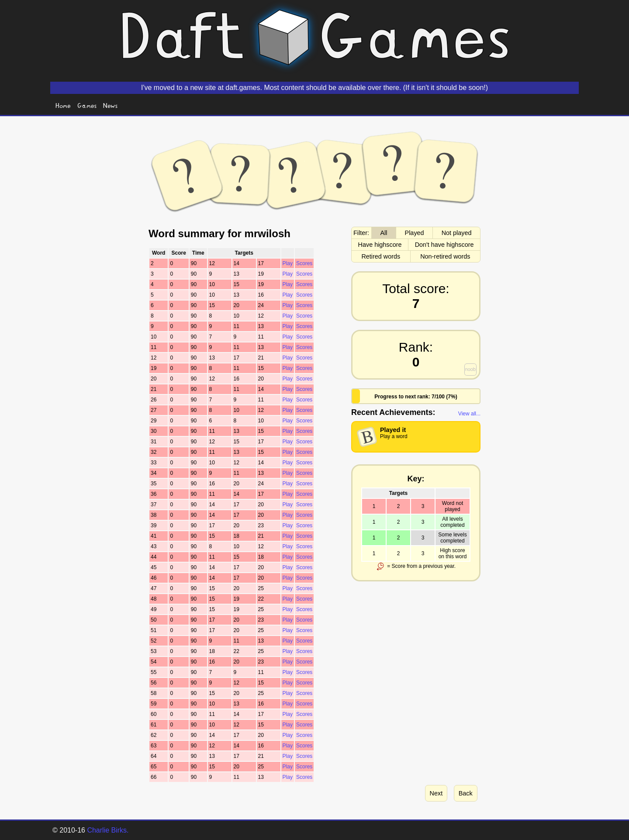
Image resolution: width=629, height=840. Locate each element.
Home (63, 105)
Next (436, 793)
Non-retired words (445, 256)
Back (466, 793)
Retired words (381, 256)
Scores (304, 263)
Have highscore (380, 245)
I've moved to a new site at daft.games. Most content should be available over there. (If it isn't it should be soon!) (314, 88)
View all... (469, 414)
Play (288, 263)
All (384, 233)
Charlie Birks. (108, 830)
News (111, 105)
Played (415, 233)
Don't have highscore (444, 245)
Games (87, 105)
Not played (457, 233)
